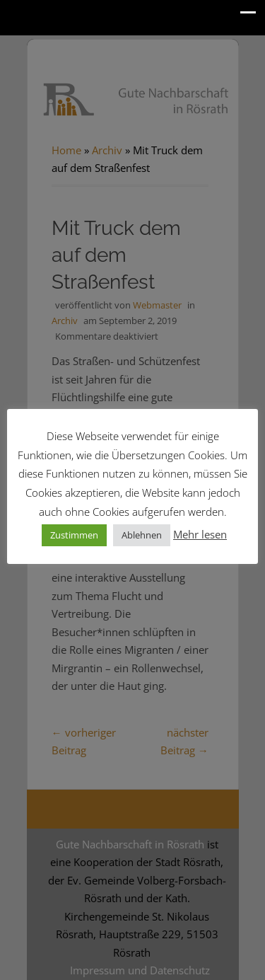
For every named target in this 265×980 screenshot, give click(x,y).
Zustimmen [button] (74, 535)
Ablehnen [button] (142, 535)
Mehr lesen (200, 534)
